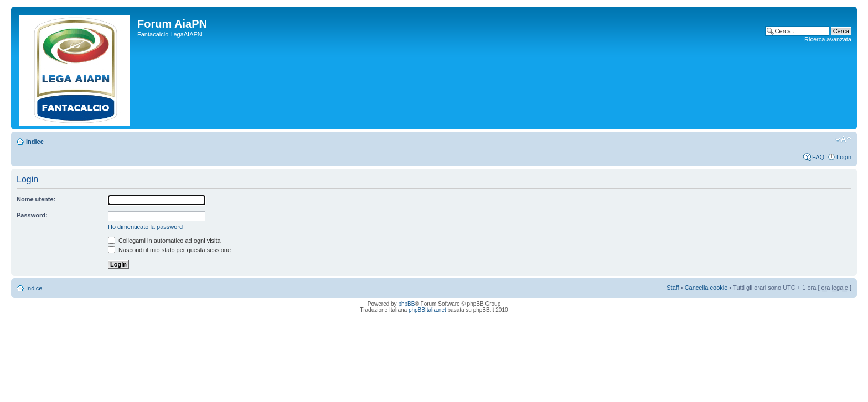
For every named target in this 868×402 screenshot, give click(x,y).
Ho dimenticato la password (145, 227)
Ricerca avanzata (828, 39)
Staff (673, 288)
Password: (32, 215)
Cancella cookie (706, 288)
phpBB (406, 304)
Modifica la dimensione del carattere (843, 139)
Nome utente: (36, 199)
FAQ (818, 157)
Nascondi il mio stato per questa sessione (169, 250)
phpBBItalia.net (427, 310)
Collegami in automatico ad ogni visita (164, 241)
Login (844, 157)
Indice (35, 142)
